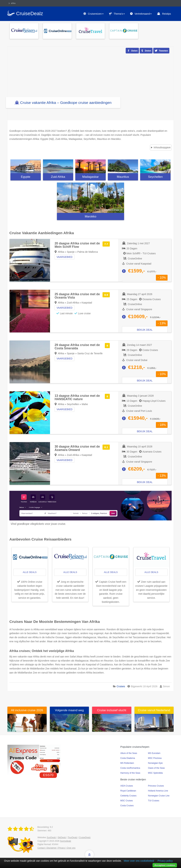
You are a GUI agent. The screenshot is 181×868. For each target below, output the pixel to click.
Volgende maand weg (69, 710)
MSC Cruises (127, 801)
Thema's (119, 14)
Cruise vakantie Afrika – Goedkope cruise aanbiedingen (66, 103)
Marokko (90, 216)
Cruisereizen (96, 14)
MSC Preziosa (155, 758)
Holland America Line (158, 791)
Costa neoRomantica (130, 768)
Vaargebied (65, 257)
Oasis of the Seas (156, 768)
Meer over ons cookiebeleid (139, 861)
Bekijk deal (145, 330)
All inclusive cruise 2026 (27, 710)
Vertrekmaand (143, 14)
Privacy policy (165, 861)
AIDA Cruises (127, 786)
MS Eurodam (154, 753)
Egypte (26, 177)
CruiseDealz (85, 837)
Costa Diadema (128, 758)
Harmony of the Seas (130, 773)
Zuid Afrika (58, 177)
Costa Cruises (127, 806)
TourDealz (72, 837)
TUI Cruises (154, 801)
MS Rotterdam (127, 763)
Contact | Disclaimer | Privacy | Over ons (56, 848)
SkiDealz (62, 837)
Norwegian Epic (155, 763)
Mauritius (123, 177)
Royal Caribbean (128, 791)
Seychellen (155, 177)
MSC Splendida (155, 773)
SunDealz (51, 837)
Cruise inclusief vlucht (112, 710)
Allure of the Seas (129, 753)
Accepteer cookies (165, 865)
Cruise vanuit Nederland (154, 710)
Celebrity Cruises (128, 796)
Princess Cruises (156, 786)
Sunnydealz (66, 841)
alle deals (30, 572)
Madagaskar (90, 177)
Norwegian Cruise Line (159, 796)
